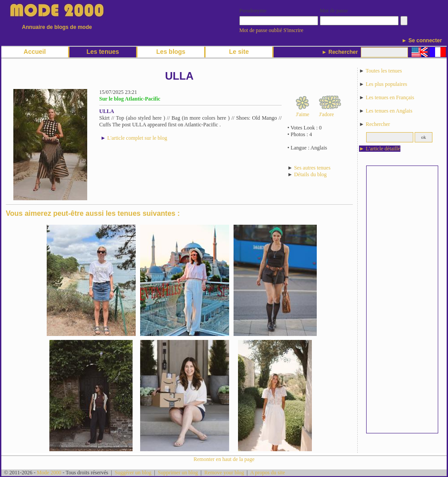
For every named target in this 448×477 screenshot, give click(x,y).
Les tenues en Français (390, 97)
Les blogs (171, 52)
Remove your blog (224, 473)
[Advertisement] (402, 299)
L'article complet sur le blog (137, 138)
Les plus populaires (386, 84)
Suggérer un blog (133, 473)
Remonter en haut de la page (224, 459)
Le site (239, 52)
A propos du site (267, 473)
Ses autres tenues (312, 168)
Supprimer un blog (178, 473)
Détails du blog (310, 174)
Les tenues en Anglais (389, 111)
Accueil (35, 52)
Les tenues (103, 52)
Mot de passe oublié (261, 30)
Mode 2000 (49, 473)
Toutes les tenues (384, 71)
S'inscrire (293, 30)
